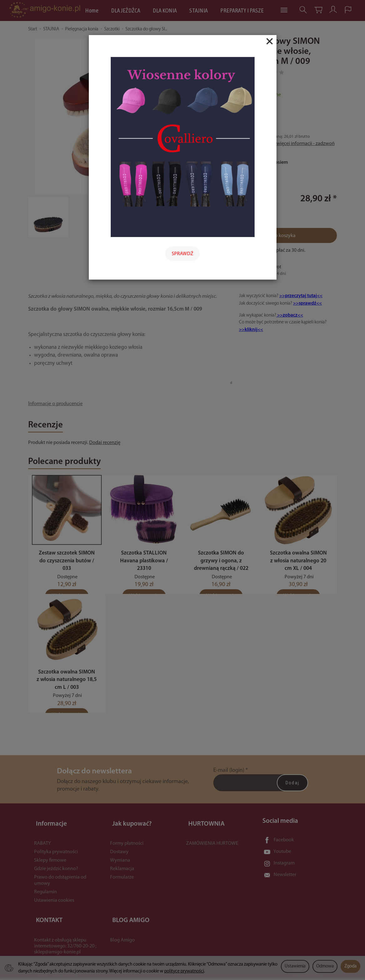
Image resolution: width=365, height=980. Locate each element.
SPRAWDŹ (182, 254)
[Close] (270, 41)
